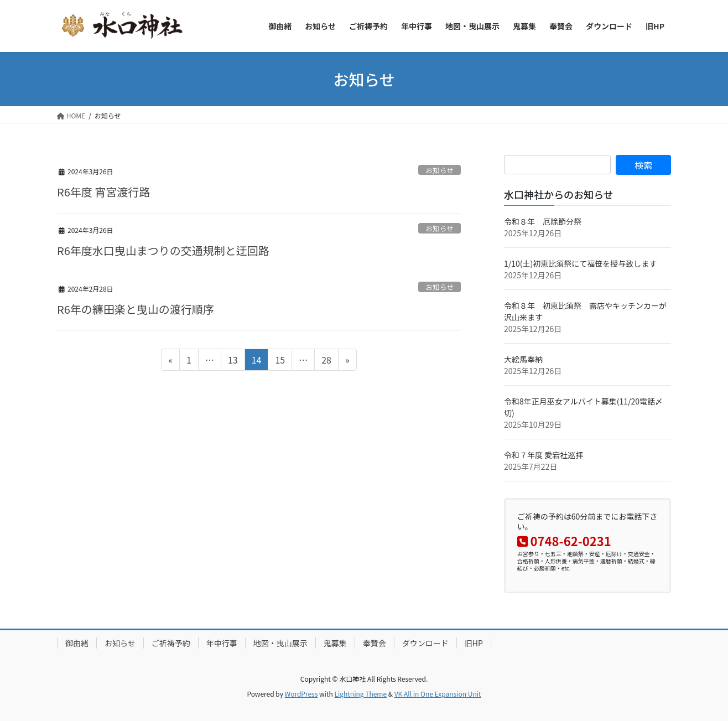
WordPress (301, 694)
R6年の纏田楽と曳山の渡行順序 (136, 309)
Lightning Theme (360, 694)
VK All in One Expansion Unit (438, 694)
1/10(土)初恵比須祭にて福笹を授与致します (580, 263)
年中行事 (222, 643)
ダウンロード (425, 643)
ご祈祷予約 (171, 643)
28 (326, 361)
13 (233, 361)
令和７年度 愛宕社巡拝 (544, 455)
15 (280, 361)
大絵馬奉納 (523, 359)
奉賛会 (375, 643)
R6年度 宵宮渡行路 (103, 192)
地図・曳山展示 (280, 643)
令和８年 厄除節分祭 (543, 221)
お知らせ (440, 170)
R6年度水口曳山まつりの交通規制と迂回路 (163, 250)
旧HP (474, 643)
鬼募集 (335, 643)
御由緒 (77, 643)
